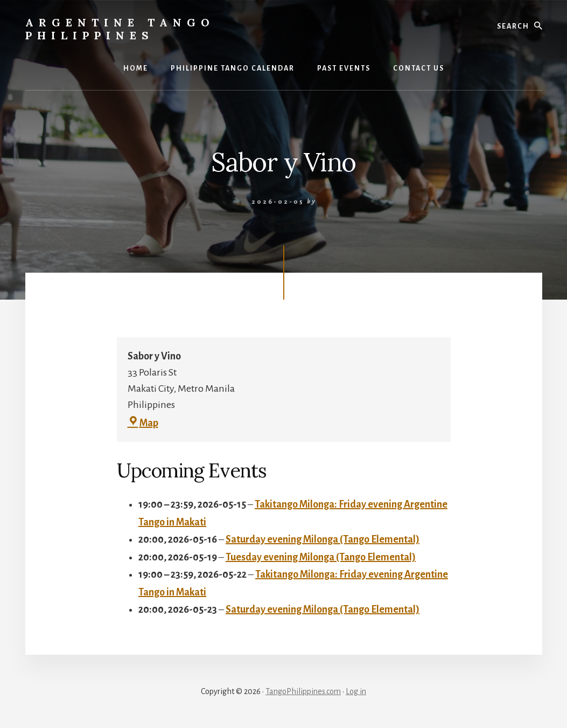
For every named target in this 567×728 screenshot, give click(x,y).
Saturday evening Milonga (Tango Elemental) (323, 539)
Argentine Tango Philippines (120, 29)
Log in (356, 691)
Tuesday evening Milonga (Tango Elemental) (321, 557)
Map (143, 423)
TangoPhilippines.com (303, 691)
